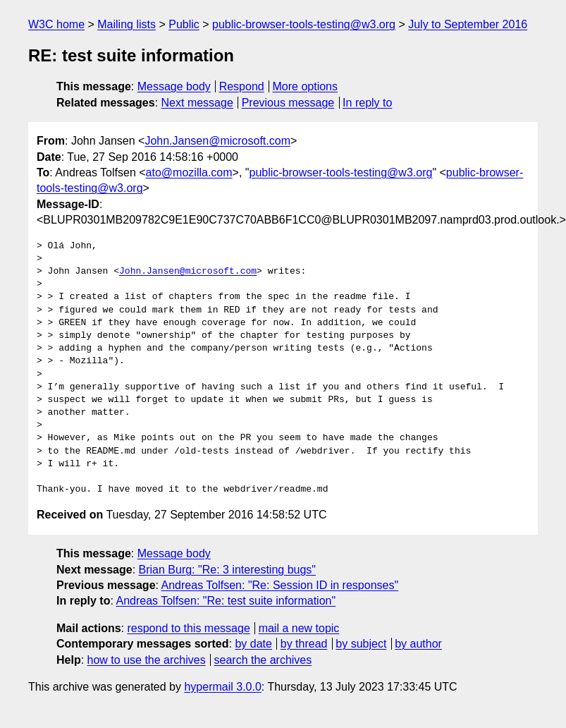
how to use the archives (147, 660)
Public (184, 24)
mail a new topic (299, 628)
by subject (361, 644)
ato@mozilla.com (189, 172)
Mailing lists (127, 24)
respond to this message (188, 628)
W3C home (56, 24)
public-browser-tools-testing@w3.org (304, 24)
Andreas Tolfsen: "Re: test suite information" (226, 601)
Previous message (288, 103)
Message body (174, 86)
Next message (197, 103)
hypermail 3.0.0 (222, 687)
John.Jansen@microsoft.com (217, 141)
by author (418, 644)
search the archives (263, 660)
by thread (304, 644)
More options (306, 86)
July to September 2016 (468, 24)
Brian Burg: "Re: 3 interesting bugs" (228, 570)
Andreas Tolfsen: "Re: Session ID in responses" (280, 585)
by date (253, 644)
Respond (242, 86)
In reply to (367, 103)
